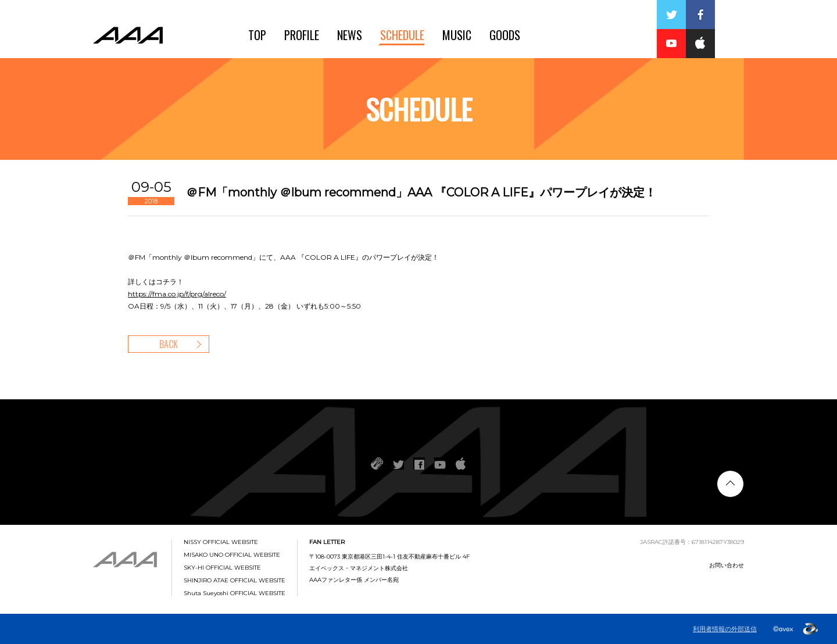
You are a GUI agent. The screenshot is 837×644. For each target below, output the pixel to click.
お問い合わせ (727, 565)
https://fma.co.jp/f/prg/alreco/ (177, 294)
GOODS (505, 35)
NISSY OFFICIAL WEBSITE (221, 542)
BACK (169, 344)
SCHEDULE (402, 35)
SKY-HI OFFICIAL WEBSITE (222, 568)
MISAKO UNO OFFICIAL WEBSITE (232, 555)
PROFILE (302, 35)
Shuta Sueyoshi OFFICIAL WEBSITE (235, 593)
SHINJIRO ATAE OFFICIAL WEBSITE (235, 581)
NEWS (350, 35)
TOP (257, 35)
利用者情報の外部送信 (725, 629)
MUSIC (457, 35)
